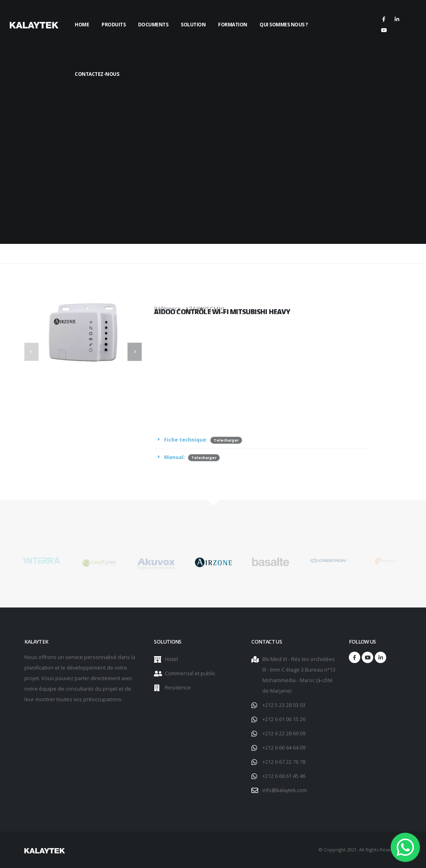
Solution (193, 25)
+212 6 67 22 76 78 (284, 762)
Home (82, 25)
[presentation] (31, 352)
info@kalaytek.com (285, 790)
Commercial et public (190, 673)
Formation (233, 25)
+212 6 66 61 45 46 (284, 776)
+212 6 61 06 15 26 (284, 719)
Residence (178, 688)
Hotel (171, 659)
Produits (114, 25)
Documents (153, 25)
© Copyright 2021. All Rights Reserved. (360, 850)
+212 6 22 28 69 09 (284, 733)
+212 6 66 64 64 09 (284, 748)
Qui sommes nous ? (284, 25)
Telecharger (226, 453)
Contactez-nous (97, 74)
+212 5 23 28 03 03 (284, 705)
